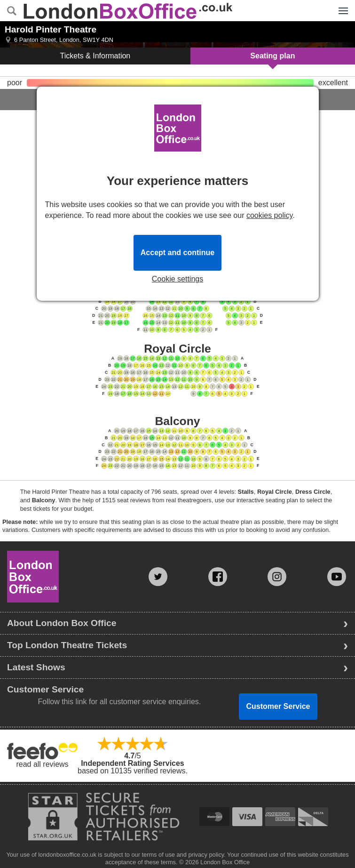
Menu (341, 6)
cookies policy (269, 215)
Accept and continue (177, 253)
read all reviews (42, 764)
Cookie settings (177, 279)
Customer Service (278, 706)
